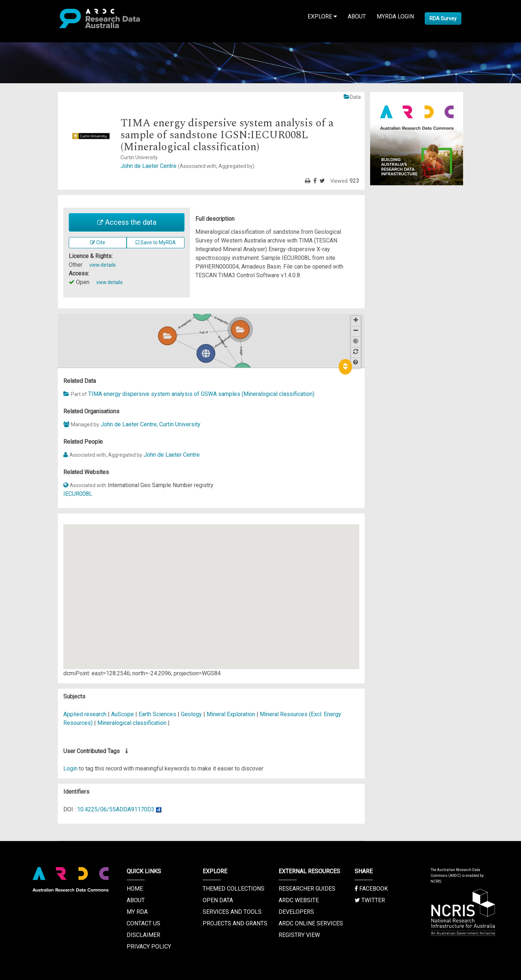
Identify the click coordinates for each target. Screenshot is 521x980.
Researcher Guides (307, 889)
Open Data (218, 900)
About (357, 16)
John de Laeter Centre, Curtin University (151, 424)
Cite (98, 242)
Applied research (85, 714)
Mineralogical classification (132, 723)
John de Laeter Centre (187, 166)
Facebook (371, 889)
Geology (192, 714)
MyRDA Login (395, 16)
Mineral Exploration (232, 714)
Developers (296, 912)
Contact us (143, 923)
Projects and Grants (235, 923)
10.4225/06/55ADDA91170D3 (116, 809)
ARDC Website (299, 900)
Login (70, 768)
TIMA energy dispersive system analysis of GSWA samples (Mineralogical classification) (201, 394)
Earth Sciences (158, 714)
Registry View (299, 935)
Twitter (370, 900)
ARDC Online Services (311, 923)
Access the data (127, 222)
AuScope (122, 714)
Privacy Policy (149, 947)
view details (103, 265)
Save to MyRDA (156, 242)
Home (135, 889)
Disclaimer (143, 935)
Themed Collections (234, 889)
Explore (322, 16)
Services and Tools (232, 912)
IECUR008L (78, 494)
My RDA (137, 912)
